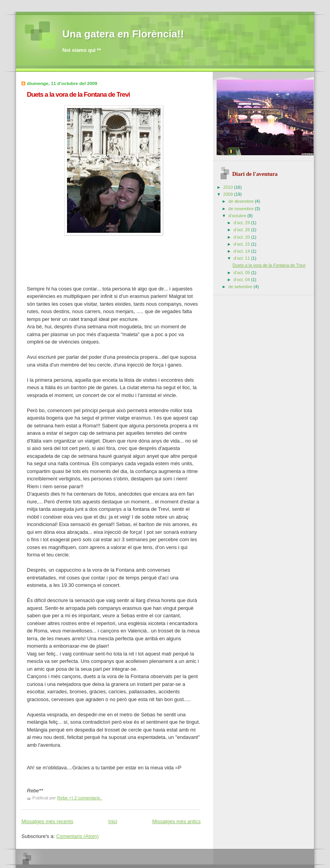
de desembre (242, 201)
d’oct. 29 (243, 223)
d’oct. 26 (243, 230)
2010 (229, 187)
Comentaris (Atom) (77, 836)
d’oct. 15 (243, 244)
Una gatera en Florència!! (123, 34)
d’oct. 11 (243, 258)
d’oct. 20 (243, 237)
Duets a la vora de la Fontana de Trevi (78, 95)
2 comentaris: (88, 798)
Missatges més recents (47, 821)
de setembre (241, 287)
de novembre (242, 209)
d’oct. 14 (243, 251)
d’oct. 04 (243, 280)
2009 (229, 194)
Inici (113, 821)
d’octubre (238, 216)
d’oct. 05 (243, 273)
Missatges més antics (176, 821)
